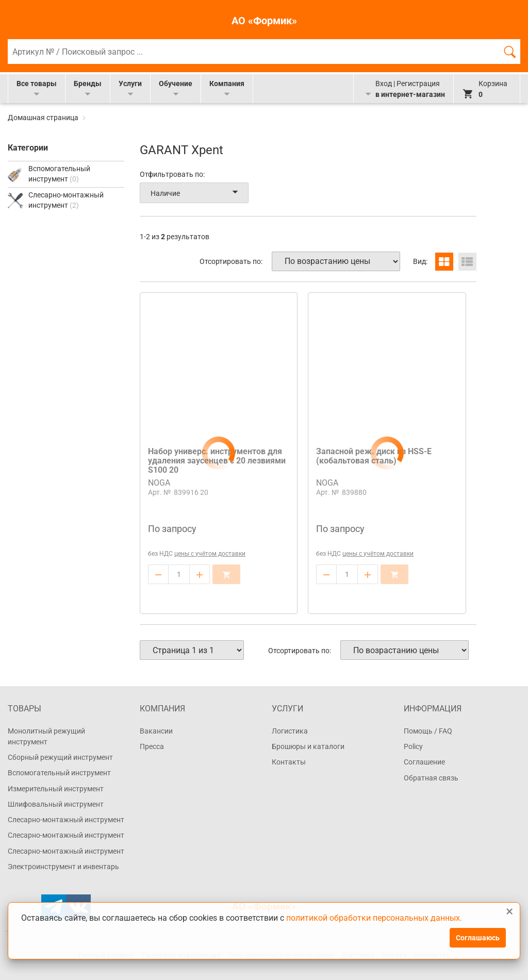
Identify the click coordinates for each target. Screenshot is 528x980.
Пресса (152, 746)
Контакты (289, 762)
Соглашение (424, 762)
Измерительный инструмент (56, 789)
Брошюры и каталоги (308, 746)
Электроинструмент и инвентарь (63, 867)
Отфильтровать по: (172, 174)
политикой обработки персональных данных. (374, 918)
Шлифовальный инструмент (56, 804)
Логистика (290, 731)
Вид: (420, 261)
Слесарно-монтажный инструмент (66, 820)
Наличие (196, 193)
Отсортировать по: (231, 261)
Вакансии (156, 731)
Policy (413, 746)
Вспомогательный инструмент (59, 773)
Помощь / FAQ (428, 731)
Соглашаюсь (478, 938)
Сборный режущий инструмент (60, 757)
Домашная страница (44, 118)
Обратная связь (431, 778)
